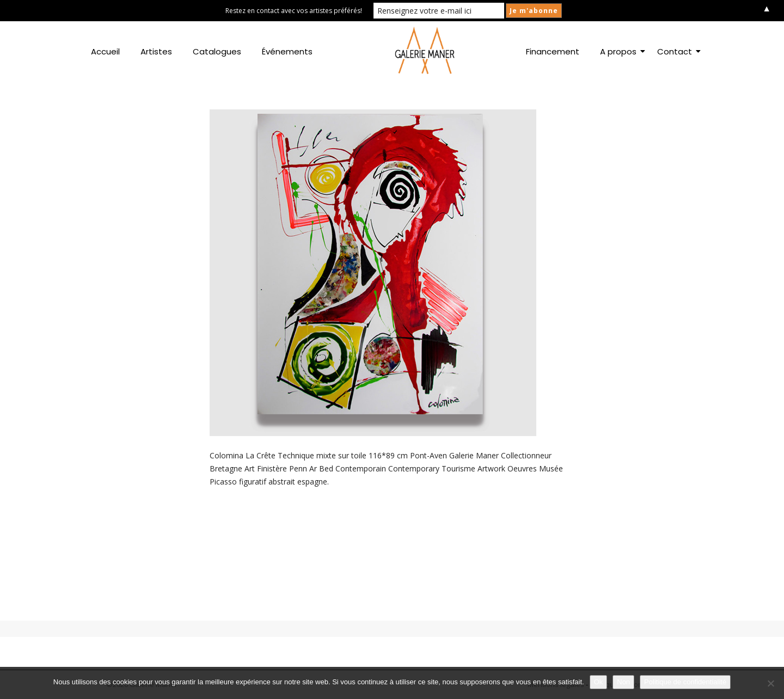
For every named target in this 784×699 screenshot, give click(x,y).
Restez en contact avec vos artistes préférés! (294, 11)
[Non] (770, 683)
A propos (620, 51)
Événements (287, 51)
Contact (677, 51)
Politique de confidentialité (685, 682)
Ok (599, 682)
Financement (553, 51)
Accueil (105, 51)
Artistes (156, 51)
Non (623, 682)
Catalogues (217, 51)
